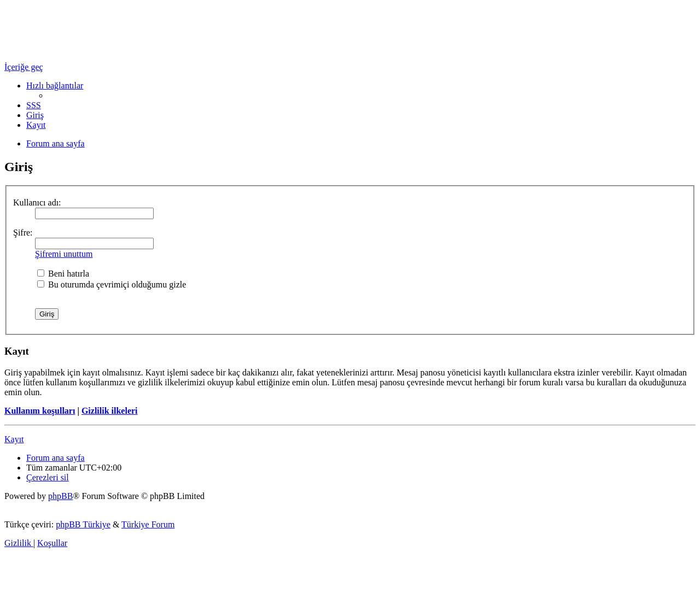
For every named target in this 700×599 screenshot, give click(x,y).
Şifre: (23, 233)
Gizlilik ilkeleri (110, 411)
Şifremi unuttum (64, 254)
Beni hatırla (63, 274)
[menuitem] (34, 105)
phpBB (60, 496)
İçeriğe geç (24, 67)
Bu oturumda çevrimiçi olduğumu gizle (112, 284)
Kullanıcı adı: (37, 202)
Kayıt (14, 439)
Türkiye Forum (148, 524)
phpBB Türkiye (83, 524)
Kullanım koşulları (40, 411)
